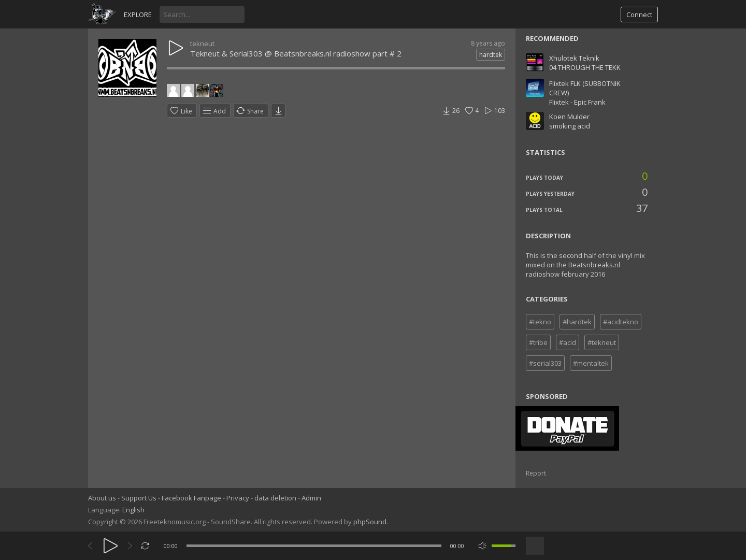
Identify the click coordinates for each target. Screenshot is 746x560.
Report (536, 473)
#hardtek (577, 322)
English (133, 510)
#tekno (540, 322)
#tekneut (602, 342)
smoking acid (570, 126)
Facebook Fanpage (191, 498)
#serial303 (545, 363)
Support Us (139, 498)
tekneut (202, 44)
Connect (639, 15)
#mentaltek (591, 363)
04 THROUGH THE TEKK (585, 67)
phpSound (370, 522)
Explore (138, 15)
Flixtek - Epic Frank (577, 102)
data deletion (275, 498)
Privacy (238, 498)
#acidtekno (621, 322)
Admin (311, 498)
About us (102, 498)
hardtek (491, 55)
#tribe (538, 342)
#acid (568, 342)
